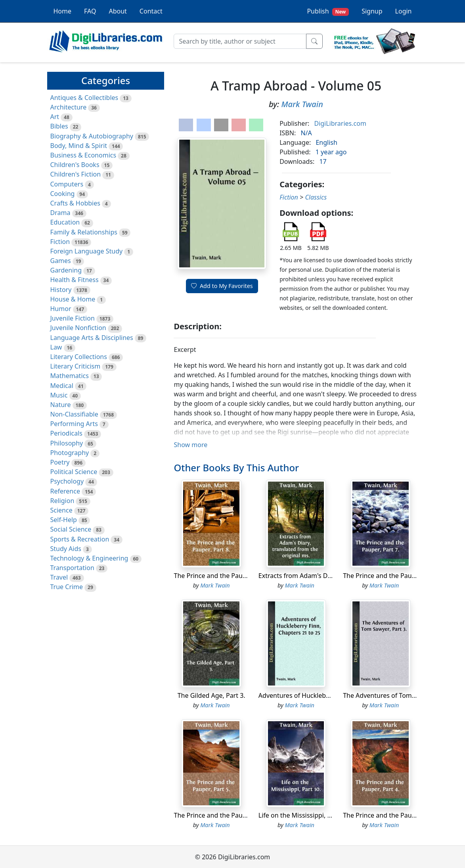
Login (404, 11)
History (61, 290)
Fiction (60, 242)
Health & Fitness (75, 280)
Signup (372, 11)
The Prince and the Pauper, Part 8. (224, 576)
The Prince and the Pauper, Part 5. (224, 815)
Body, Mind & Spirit (79, 146)
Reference (65, 491)
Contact (151, 11)
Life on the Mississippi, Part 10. (304, 815)
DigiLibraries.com (340, 123)
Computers (67, 184)
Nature (61, 405)
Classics (316, 197)
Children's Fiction (76, 174)
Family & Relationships (84, 232)
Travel (59, 577)
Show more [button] (190, 445)
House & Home (73, 299)
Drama (60, 213)
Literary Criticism (76, 366)
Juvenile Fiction (73, 318)
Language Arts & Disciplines (92, 338)
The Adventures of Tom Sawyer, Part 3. (400, 695)
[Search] (240, 41)
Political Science (74, 472)
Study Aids (66, 549)
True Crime (67, 587)
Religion (62, 501)
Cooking (63, 194)
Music (59, 395)
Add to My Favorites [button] (222, 286)
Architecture (69, 107)
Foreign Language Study (87, 251)
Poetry (60, 462)
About (118, 11)
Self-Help (64, 520)
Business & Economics (83, 155)
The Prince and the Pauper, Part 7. (393, 576)
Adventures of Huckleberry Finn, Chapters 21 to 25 (333, 695)
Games (61, 261)
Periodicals (67, 433)
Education (65, 222)
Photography (70, 453)
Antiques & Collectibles (84, 98)
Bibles (59, 126)
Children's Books (75, 165)
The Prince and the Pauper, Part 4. (393, 815)
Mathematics (70, 376)
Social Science (71, 529)
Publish (328, 11)
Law (56, 347)
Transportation (72, 568)
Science (61, 510)
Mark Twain (302, 104)
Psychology (67, 481)
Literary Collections (79, 357)
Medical (62, 386)
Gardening (66, 270)
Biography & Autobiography (92, 136)
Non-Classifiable (74, 414)
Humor (61, 309)
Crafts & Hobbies (75, 203)
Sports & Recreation (80, 539)
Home (63, 11)
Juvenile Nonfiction (78, 328)
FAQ (90, 11)
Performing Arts (74, 424)
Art (55, 117)
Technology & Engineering (89, 558)
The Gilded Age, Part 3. (211, 695)
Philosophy (67, 443)
